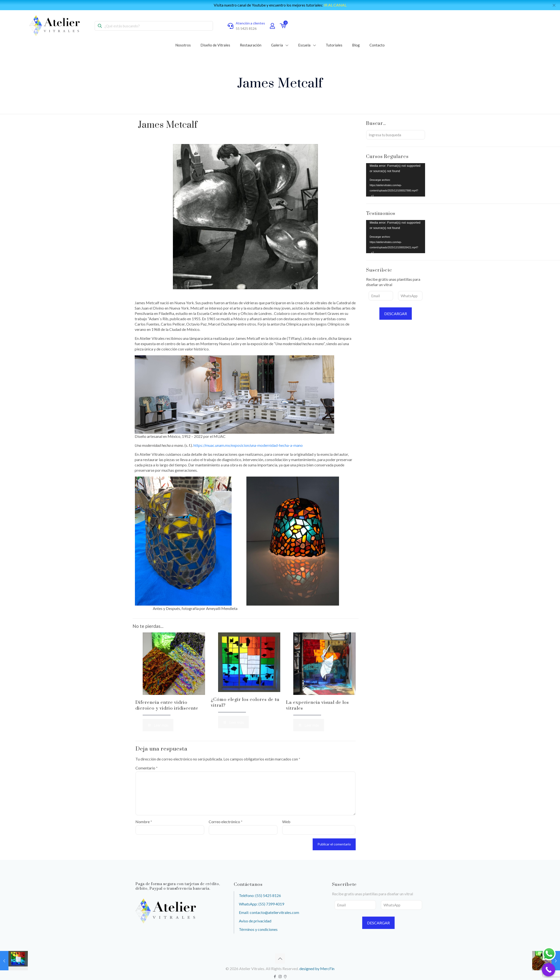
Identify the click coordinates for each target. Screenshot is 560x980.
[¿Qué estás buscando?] (154, 26)
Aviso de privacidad (255, 921)
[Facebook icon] (275, 976)
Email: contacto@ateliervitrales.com (269, 912)
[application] (396, 180)
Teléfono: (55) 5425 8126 (260, 895)
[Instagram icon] (280, 976)
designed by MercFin (317, 969)
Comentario (147, 768)
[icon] (285, 976)
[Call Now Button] (549, 970)
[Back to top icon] (280, 958)
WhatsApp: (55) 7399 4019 (262, 904)
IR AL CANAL (335, 5)
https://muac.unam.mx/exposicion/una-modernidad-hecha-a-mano (248, 445)
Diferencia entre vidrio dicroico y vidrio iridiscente (167, 705)
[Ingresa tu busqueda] (396, 135)
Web (286, 822)
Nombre (144, 822)
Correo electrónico (226, 822)
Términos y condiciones (258, 929)
